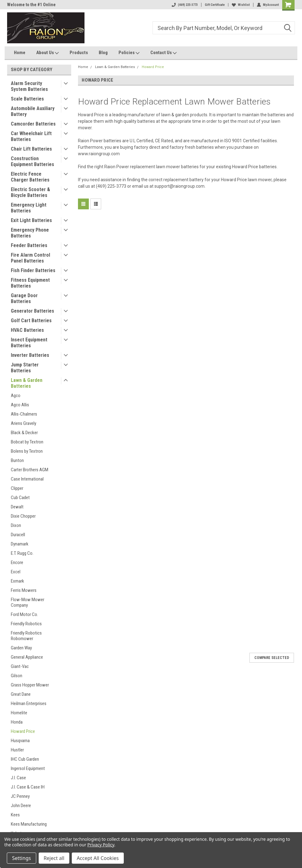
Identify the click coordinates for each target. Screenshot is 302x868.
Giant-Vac (20, 666)
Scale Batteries (27, 99)
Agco (16, 396)
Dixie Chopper (23, 516)
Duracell (18, 535)
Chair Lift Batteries (31, 149)
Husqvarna (20, 741)
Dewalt (17, 507)
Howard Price (23, 731)
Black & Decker (24, 433)
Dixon (16, 525)
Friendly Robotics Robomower (26, 636)
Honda (17, 722)
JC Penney (20, 796)
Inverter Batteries (30, 355)
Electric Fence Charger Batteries (30, 177)
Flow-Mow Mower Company (28, 602)
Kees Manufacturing (29, 824)
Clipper (17, 488)
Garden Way (21, 648)
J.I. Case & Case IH (28, 787)
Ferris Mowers (24, 590)
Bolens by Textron (27, 451)
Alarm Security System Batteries (29, 86)
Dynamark (20, 544)
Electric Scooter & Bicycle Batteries (30, 192)
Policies (129, 53)
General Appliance (27, 657)
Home (20, 53)
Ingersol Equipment (28, 768)
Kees (15, 815)
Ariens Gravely (24, 423)
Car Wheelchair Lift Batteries (31, 136)
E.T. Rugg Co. (22, 553)
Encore (17, 562)
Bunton (17, 460)
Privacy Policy (101, 845)
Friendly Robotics (26, 624)
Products (79, 53)
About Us (47, 53)
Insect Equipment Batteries (29, 343)
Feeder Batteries (29, 245)
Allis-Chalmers (24, 414)
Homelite (19, 713)
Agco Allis (20, 405)
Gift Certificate (215, 5)
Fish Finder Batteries (33, 270)
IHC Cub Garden (25, 759)
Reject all (54, 858)
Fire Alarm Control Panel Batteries (30, 258)
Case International (27, 479)
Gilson (17, 676)
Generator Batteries (32, 311)
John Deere (21, 806)
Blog (103, 53)
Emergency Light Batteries (29, 208)
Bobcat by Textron (27, 442)
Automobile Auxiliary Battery (33, 111)
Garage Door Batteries (24, 298)
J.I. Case (18, 778)
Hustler (17, 750)
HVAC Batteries (27, 330)
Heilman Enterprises (29, 703)
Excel (16, 572)
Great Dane (21, 694)
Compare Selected (272, 658)
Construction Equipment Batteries (32, 161)
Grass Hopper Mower (30, 685)
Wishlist (241, 5)
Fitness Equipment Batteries (30, 283)
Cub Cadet (20, 498)
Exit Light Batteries (31, 220)
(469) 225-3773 (185, 5)
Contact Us (164, 53)
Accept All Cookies (98, 858)
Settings (22, 858)
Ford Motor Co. (24, 614)
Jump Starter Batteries (25, 368)
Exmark (17, 581)
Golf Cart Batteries (31, 321)
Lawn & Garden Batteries (27, 383)
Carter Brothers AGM (30, 470)
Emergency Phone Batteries (30, 233)
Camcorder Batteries (33, 124)
